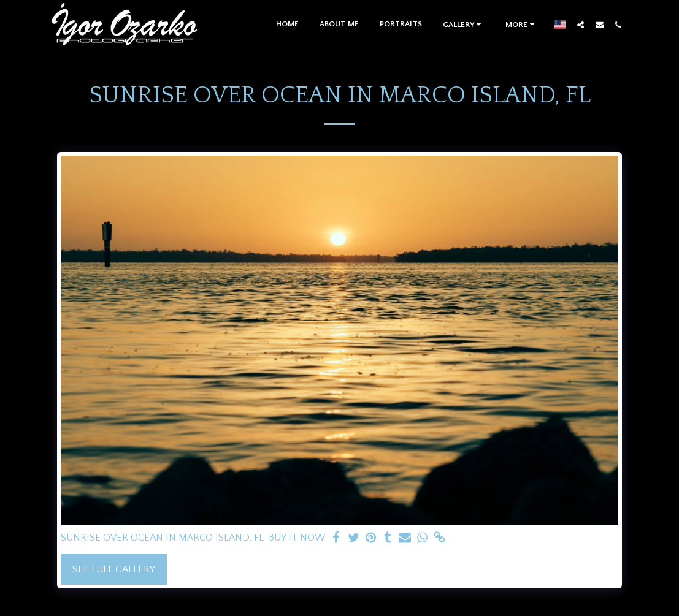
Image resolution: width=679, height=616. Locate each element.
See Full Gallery (114, 569)
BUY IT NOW (297, 538)
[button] (464, 24)
